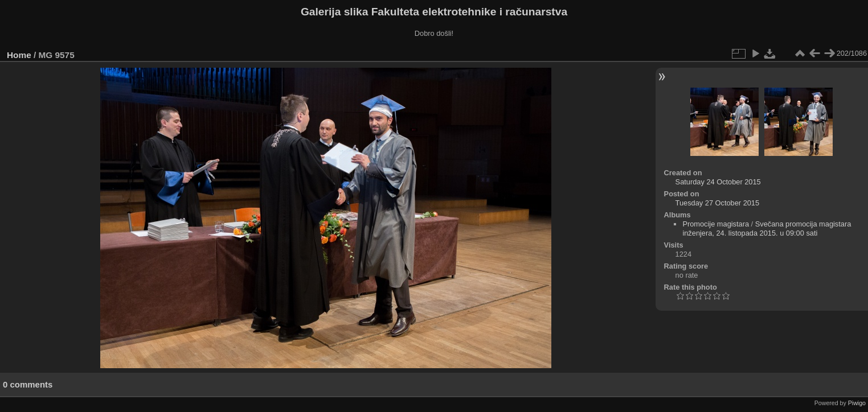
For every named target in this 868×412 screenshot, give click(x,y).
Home (19, 55)
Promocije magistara (716, 224)
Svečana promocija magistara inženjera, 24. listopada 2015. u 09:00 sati (767, 228)
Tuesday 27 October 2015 (718, 203)
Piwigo (857, 403)
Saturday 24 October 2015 (718, 182)
